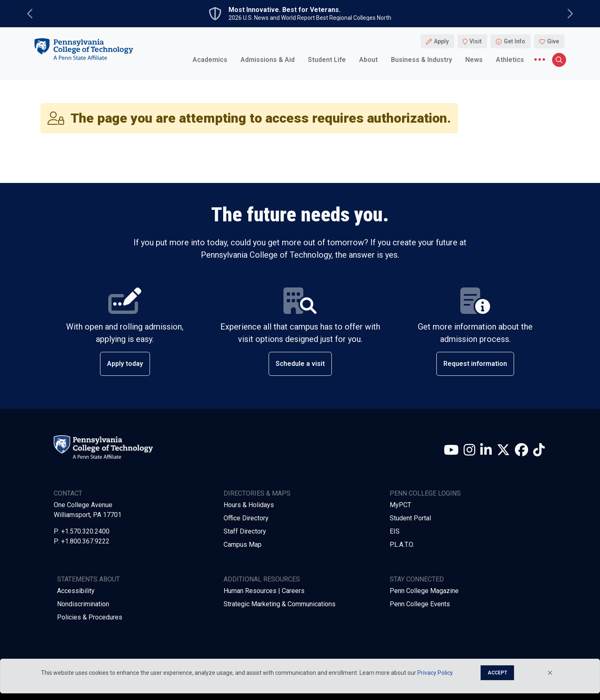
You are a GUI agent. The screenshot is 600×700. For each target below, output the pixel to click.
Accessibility (76, 591)
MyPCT (400, 505)
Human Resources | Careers (264, 591)
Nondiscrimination (83, 604)
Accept (497, 673)
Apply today (125, 364)
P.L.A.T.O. (402, 545)
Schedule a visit (300, 364)
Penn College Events (420, 604)
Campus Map (243, 545)
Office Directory (246, 518)
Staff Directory (245, 531)
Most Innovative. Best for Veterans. (285, 10)
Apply (441, 41)
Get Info (514, 41)
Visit (476, 41)
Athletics (510, 60)
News (474, 60)
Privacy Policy (435, 673)
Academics (210, 60)
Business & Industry (421, 60)
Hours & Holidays (249, 505)
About (368, 60)
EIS (395, 531)
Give (553, 41)
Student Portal (410, 518)
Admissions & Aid (268, 60)
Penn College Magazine (424, 591)
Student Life (327, 60)
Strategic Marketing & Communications (280, 604)
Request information (475, 364)
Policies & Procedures (90, 617)
